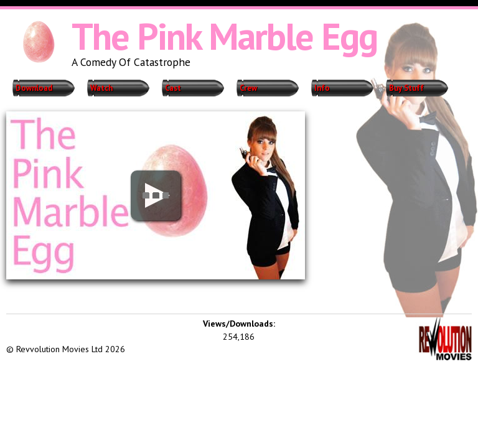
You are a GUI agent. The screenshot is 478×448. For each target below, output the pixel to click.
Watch (101, 88)
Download (34, 88)
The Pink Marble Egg (224, 36)
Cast (173, 88)
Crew (248, 88)
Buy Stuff (406, 88)
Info (322, 88)
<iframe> (100, 327)
